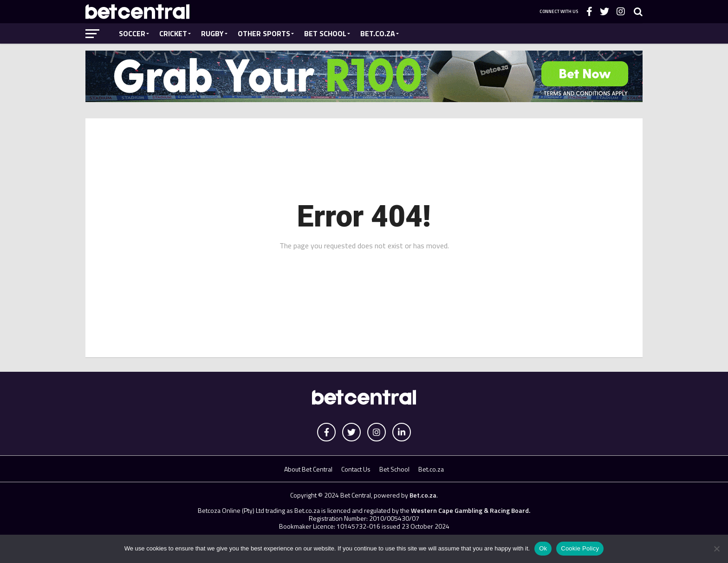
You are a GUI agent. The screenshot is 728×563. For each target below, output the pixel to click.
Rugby (212, 33)
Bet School (325, 33)
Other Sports (264, 33)
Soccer (132, 33)
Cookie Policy (580, 548)
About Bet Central (308, 469)
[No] (716, 549)
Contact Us (356, 469)
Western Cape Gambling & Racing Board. (470, 510)
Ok (543, 548)
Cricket (173, 33)
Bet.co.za (378, 33)
